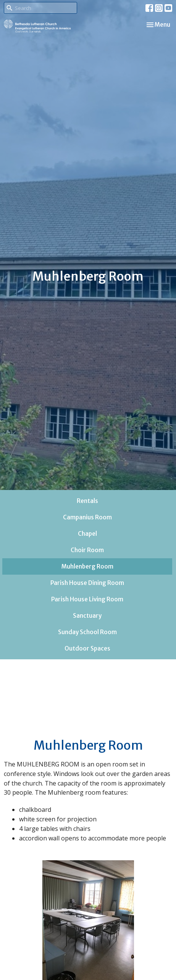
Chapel (87, 534)
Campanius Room (87, 517)
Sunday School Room (87, 632)
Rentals (87, 501)
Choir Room (87, 550)
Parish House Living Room (87, 599)
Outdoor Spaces (87, 648)
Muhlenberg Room (87, 566)
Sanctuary (87, 616)
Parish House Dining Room (87, 583)
